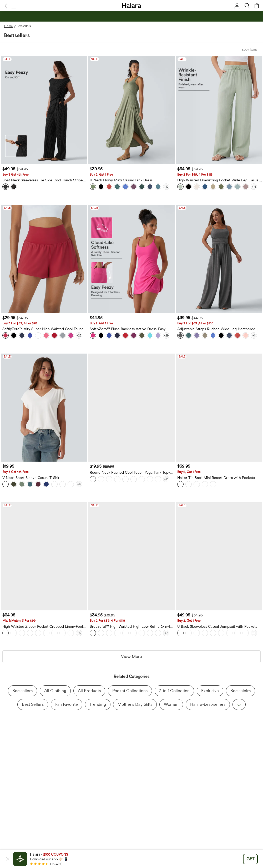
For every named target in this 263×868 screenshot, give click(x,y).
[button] (6, 6)
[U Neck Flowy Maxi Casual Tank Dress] (131, 110)
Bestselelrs (241, 691)
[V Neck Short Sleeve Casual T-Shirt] (44, 408)
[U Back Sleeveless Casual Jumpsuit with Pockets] (219, 556)
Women (171, 704)
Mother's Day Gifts (135, 704)
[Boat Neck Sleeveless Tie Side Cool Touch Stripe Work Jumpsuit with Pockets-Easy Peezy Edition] (44, 110)
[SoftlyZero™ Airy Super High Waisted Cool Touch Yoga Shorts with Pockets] (44, 259)
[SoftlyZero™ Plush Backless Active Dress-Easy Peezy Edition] (131, 259)
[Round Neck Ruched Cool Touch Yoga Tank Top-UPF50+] (131, 408)
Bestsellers (22, 691)
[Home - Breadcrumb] (10, 26)
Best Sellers (33, 704)
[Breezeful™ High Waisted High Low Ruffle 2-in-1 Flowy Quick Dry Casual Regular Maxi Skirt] (131, 556)
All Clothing (55, 691)
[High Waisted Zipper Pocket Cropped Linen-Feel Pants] (44, 556)
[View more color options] (166, 187)
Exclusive (210, 691)
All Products (89, 691)
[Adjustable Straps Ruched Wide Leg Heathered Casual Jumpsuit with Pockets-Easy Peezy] (219, 259)
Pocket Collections (130, 691)
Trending (98, 704)
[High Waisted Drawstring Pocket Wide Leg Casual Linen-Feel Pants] (219, 110)
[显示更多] (239, 704)
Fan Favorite (67, 704)
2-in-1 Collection (174, 691)
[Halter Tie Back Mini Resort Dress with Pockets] (219, 408)
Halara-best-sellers (208, 704)
